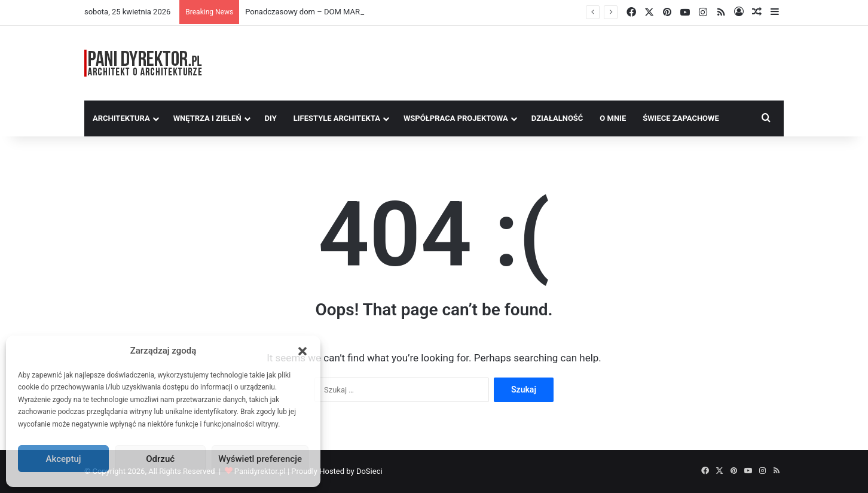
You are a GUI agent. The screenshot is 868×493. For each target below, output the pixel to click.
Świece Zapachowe (681, 118)
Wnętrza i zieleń (207, 118)
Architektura (121, 118)
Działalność (557, 118)
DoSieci (369, 471)
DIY (271, 118)
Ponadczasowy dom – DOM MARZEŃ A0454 (322, 12)
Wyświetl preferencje (260, 459)
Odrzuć (160, 459)
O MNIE (613, 118)
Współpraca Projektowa (456, 118)
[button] (302, 351)
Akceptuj (64, 459)
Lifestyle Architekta (337, 118)
